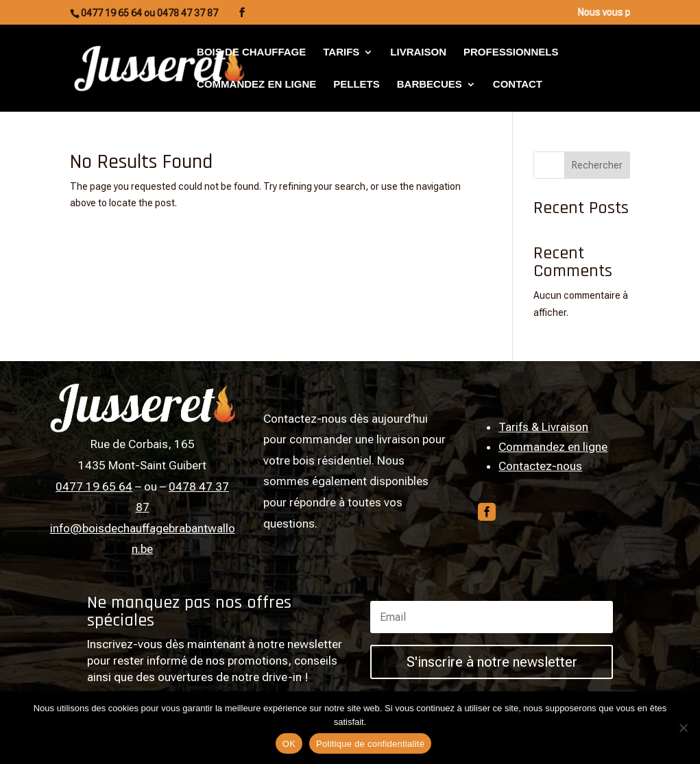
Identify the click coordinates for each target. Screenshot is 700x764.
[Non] (683, 728)
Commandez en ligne (256, 85)
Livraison (418, 52)
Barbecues (430, 85)
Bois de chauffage (251, 52)
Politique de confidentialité (370, 744)
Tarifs (341, 52)
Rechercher (597, 165)
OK (289, 744)
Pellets (357, 85)
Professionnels (511, 52)
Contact (518, 85)
